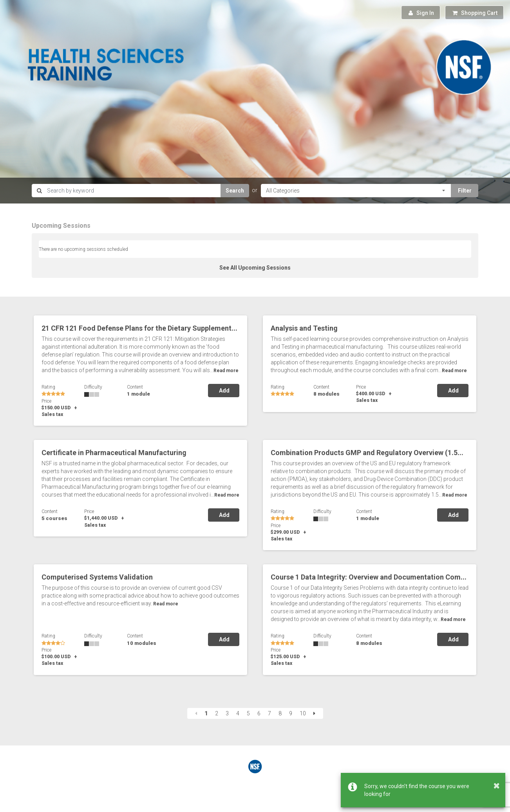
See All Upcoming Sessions (255, 268)
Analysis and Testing (304, 328)
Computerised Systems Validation (97, 577)
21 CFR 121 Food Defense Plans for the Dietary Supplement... (139, 328)
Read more (226, 371)
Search (235, 191)
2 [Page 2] (217, 713)
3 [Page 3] (227, 713)
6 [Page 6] (259, 713)
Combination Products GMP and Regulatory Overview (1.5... (367, 453)
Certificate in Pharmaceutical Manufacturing (114, 453)
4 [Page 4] (238, 713)
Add (224, 391)
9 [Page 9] (291, 713)
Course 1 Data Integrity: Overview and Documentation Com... (369, 577)
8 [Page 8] (280, 713)
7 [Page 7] (269, 713)
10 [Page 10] (303, 713)
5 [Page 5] (248, 713)
